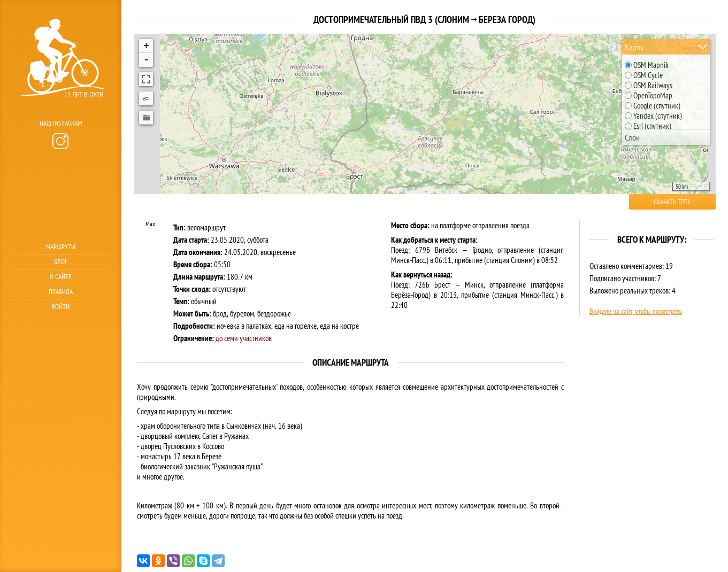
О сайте (61, 277)
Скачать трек (672, 202)
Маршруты (61, 247)
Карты (634, 47)
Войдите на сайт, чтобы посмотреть (636, 311)
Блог (61, 262)
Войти (61, 307)
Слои (632, 137)
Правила (61, 292)
